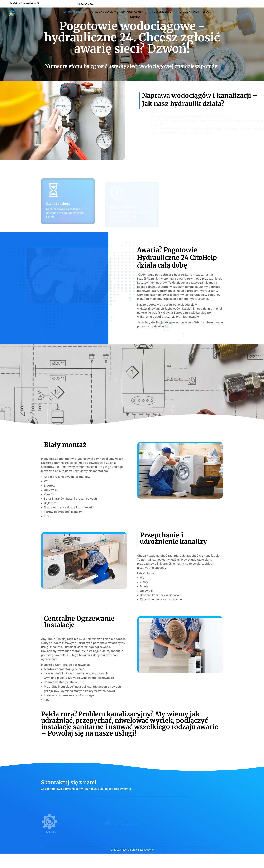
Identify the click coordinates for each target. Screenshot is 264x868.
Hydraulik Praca (188, 12)
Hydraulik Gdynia (132, 12)
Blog (206, 12)
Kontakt (136, 17)
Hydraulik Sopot (162, 12)
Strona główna (74, 12)
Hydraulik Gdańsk (101, 12)
